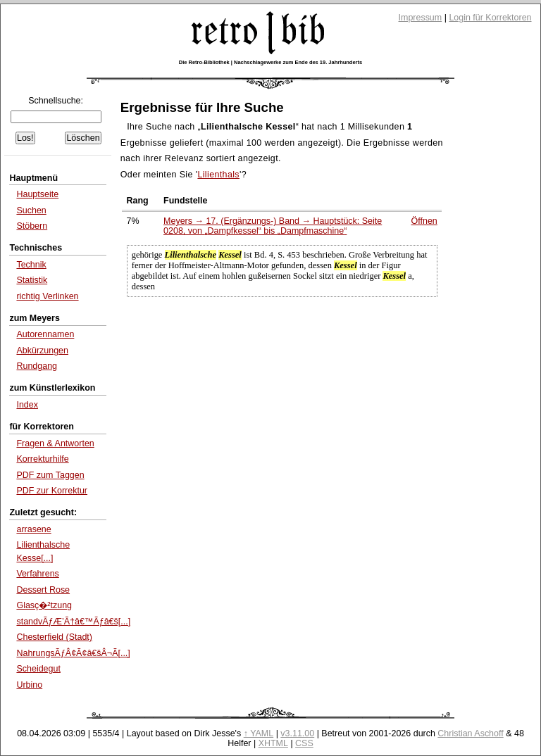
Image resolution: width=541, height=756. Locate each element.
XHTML (273, 743)
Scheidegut (38, 669)
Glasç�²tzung (44, 605)
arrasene (33, 529)
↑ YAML (259, 733)
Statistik (32, 280)
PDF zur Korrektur (52, 491)
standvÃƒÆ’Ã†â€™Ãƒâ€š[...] (73, 622)
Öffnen (424, 221)
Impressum (421, 18)
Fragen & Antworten (55, 443)
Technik (31, 265)
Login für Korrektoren (490, 18)
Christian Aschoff (470, 733)
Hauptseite (37, 194)
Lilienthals (218, 175)
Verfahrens (37, 574)
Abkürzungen (42, 351)
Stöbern (32, 226)
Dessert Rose (43, 590)
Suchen (31, 210)
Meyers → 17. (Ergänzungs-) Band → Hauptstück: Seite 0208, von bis (273, 226)
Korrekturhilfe (42, 459)
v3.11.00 (297, 733)
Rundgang (37, 366)
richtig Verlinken (47, 296)
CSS (304, 743)
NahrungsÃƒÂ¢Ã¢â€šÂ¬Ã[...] (73, 653)
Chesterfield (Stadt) (54, 637)
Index (27, 405)
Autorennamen (45, 334)
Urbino (29, 685)
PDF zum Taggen (50, 475)
